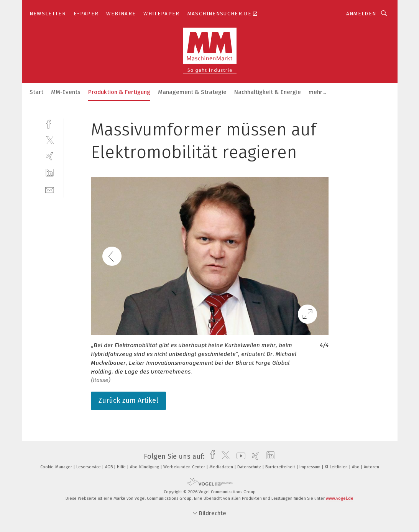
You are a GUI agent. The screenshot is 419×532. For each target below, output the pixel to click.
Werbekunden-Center (185, 467)
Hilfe (122, 467)
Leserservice (89, 467)
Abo (356, 467)
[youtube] (239, 456)
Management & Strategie (192, 92)
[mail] (50, 189)
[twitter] (50, 140)
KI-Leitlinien (337, 467)
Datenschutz (250, 467)
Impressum (311, 467)
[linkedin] (50, 173)
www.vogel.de (340, 498)
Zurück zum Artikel (128, 400)
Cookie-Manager (57, 467)
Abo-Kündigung (145, 467)
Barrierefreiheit (281, 467)
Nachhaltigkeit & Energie (268, 92)
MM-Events (66, 92)
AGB (109, 467)
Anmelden (361, 14)
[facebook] (50, 123)
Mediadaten (222, 467)
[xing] (50, 156)
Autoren (371, 467)
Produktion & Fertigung (119, 92)
